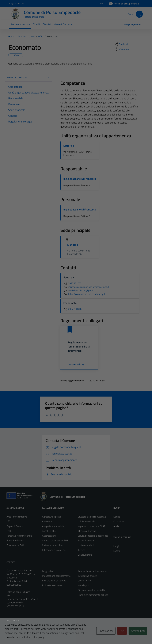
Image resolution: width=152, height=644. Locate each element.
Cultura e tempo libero (53, 545)
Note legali (83, 585)
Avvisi (116, 526)
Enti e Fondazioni (15, 540)
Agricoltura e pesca (52, 517)
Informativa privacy (87, 576)
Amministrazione (20, 24)
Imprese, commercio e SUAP (92, 526)
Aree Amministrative (17, 517)
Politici (10, 531)
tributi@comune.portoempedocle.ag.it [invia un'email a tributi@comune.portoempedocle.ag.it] (84, 294)
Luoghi (117, 546)
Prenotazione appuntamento (56, 576)
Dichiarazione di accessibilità (92, 590)
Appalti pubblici (50, 531)
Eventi (117, 551)
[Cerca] (139, 14)
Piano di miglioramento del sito (93, 595)
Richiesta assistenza (52, 585)
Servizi (47, 24)
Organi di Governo (15, 526)
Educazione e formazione (54, 550)
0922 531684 (73, 309)
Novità (37, 24)
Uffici (9, 521)
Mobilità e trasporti (87, 531)
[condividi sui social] (121, 44)
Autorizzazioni (49, 536)
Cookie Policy (84, 581)
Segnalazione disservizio (54, 581)
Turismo (81, 550)
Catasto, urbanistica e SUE (55, 540)
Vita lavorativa (85, 555)
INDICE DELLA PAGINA (28, 78)
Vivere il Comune (63, 24)
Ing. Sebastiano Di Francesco (80, 179)
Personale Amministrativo (19, 536)
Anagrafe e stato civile (53, 526)
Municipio (73, 245)
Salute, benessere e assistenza (93, 536)
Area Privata (13, 621)
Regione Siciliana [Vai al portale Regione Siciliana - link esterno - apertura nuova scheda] (16, 3)
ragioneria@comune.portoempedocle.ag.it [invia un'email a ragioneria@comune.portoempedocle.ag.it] (86, 287)
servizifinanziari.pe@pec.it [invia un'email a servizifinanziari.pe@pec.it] (78, 290)
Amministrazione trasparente (92, 571)
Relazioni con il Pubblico (18, 592)
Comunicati (119, 521)
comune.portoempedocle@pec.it (22, 599)
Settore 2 (69, 146)
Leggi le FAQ (48, 571)
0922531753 (72, 283)
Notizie (117, 517)
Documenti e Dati (15, 545)
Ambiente (47, 521)
